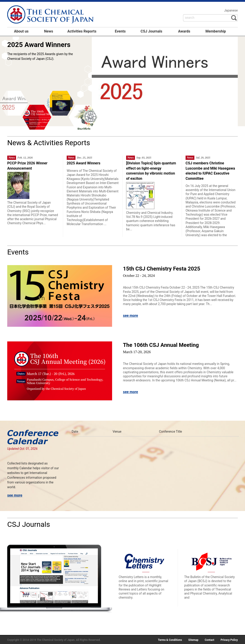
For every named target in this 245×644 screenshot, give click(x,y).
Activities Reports (82, 31)
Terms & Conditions (170, 640)
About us (21, 31)
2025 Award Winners (39, 45)
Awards (184, 31)
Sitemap (193, 640)
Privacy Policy (229, 640)
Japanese (231, 10)
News (49, 31)
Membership (216, 31)
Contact (210, 640)
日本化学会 (51, 15)
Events (120, 31)
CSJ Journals (151, 31)
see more (131, 316)
